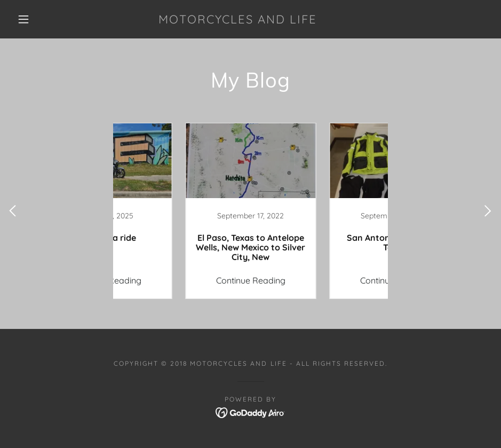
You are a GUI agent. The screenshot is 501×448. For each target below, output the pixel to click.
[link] (238, 20)
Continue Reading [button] (179, 280)
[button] (24, 19)
